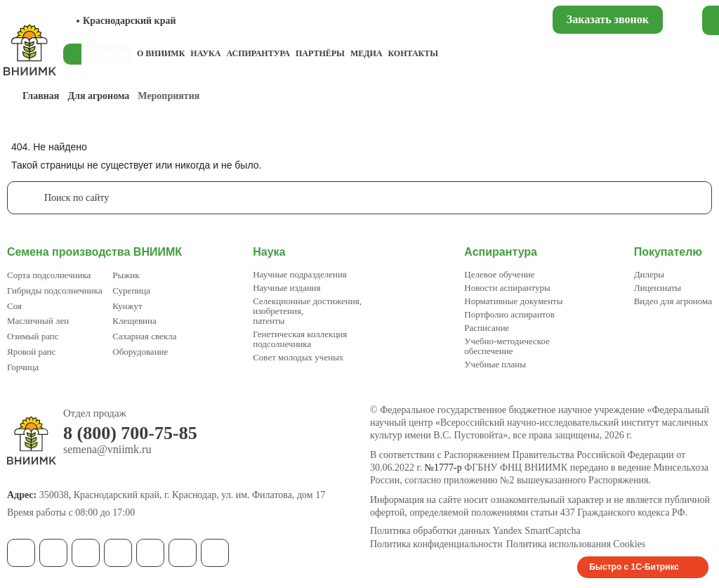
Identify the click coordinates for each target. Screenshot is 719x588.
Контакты (413, 53)
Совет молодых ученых (298, 357)
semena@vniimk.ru (107, 450)
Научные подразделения (300, 274)
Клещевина (134, 321)
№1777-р (443, 468)
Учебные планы (495, 364)
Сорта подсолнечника (49, 275)
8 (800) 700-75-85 (130, 433)
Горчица (23, 367)
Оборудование (140, 352)
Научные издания (286, 288)
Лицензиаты (658, 288)
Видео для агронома (673, 301)
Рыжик (126, 275)
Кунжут (127, 306)
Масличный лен (38, 321)
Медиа (367, 53)
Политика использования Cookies (576, 544)
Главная (41, 96)
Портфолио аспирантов (509, 314)
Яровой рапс (31, 352)
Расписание (487, 328)
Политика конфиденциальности (436, 544)
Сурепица (131, 290)
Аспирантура (258, 53)
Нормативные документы (513, 301)
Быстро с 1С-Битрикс (634, 567)
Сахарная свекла (144, 336)
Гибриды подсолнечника (55, 290)
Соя (14, 306)
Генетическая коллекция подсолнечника (300, 339)
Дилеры (649, 274)
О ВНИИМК (161, 53)
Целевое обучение (499, 274)
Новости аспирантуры (507, 288)
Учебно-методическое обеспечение (507, 346)
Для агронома (98, 96)
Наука (205, 53)
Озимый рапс (33, 336)
